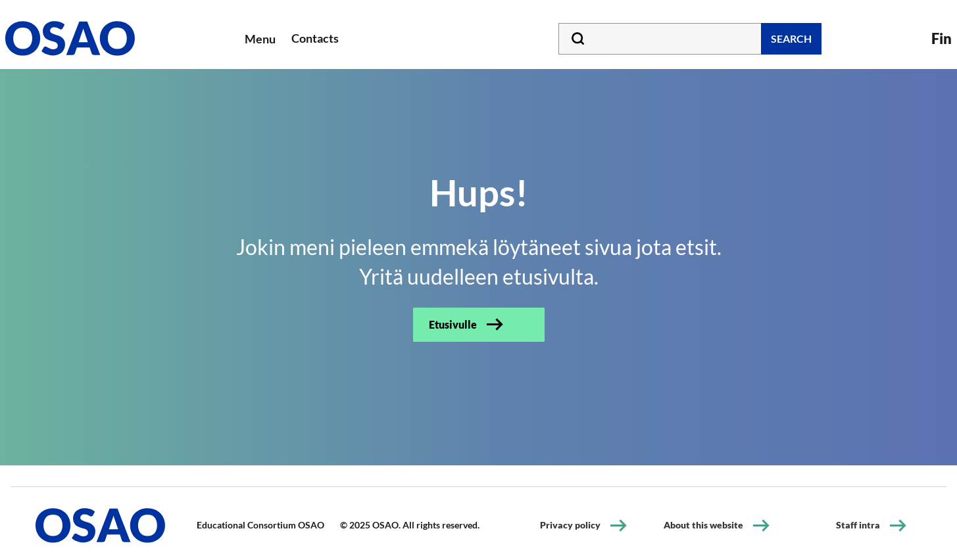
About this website (703, 525)
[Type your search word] (690, 39)
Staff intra (858, 525)
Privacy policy (570, 525)
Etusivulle (453, 324)
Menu (260, 39)
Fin (942, 38)
